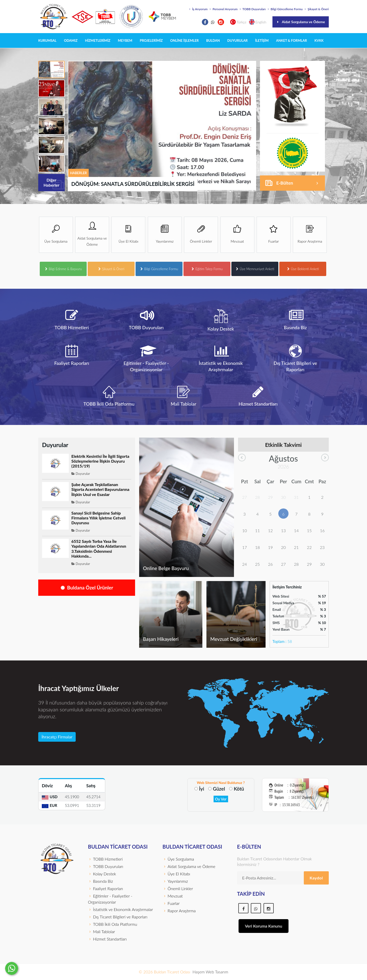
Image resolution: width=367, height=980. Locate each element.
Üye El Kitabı (176, 874)
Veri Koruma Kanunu (264, 926)
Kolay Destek (102, 874)
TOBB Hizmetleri (105, 859)
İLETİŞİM (262, 40)
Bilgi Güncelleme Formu (285, 9)
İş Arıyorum (198, 9)
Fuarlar (171, 903)
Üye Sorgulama (178, 859)
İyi (202, 789)
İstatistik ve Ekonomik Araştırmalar (120, 909)
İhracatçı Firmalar (57, 737)
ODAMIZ (71, 40)
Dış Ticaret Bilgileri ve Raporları (118, 917)
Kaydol (316, 878)
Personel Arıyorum (223, 9)
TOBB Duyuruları (252, 9)
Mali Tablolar (101, 931)
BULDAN (213, 40)
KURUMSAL (47, 40)
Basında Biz (100, 881)
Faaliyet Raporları (106, 888)
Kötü (239, 789)
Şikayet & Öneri (316, 9)
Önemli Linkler (178, 888)
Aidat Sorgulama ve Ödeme (301, 22)
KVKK (319, 40)
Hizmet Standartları (107, 939)
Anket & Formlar (291, 40)
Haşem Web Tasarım (211, 972)
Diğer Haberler (54, 184)
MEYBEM (125, 40)
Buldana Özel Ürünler (87, 588)
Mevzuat (173, 896)
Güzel (219, 789)
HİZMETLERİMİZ (98, 40)
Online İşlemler (185, 40)
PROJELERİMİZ (151, 40)
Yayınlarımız (175, 881)
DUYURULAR (238, 40)
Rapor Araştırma (179, 911)
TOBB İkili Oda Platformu (113, 924)
